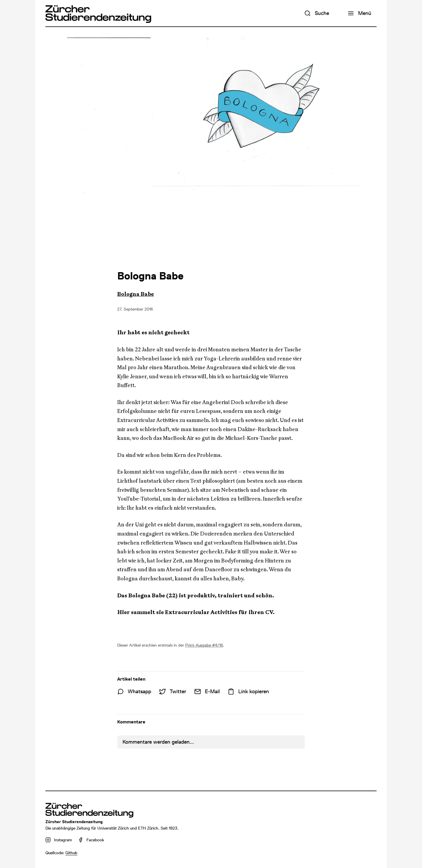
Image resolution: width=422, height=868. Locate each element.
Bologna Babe (136, 294)
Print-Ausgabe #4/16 (204, 645)
